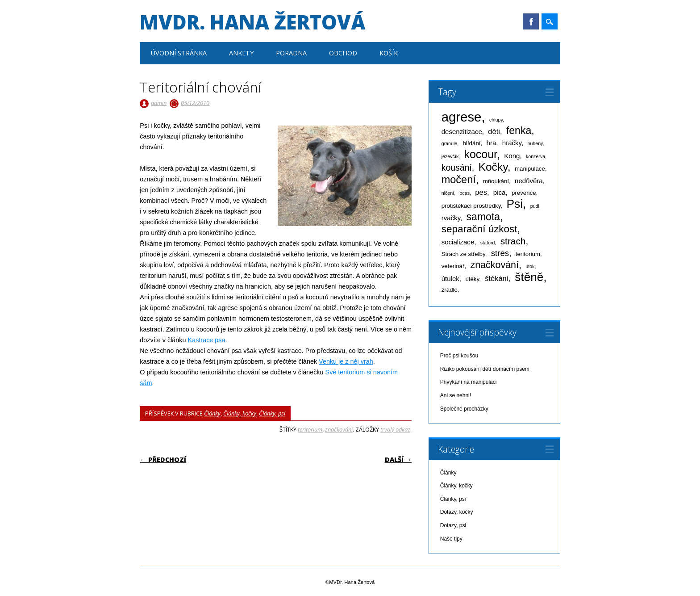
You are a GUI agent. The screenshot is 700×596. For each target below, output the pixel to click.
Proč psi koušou (459, 356)
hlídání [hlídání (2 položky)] (472, 143)
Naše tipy (451, 539)
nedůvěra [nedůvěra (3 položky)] (529, 181)
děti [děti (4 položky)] (494, 131)
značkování (339, 429)
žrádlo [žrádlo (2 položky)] (450, 290)
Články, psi (272, 413)
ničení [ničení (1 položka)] (448, 193)
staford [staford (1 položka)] (488, 243)
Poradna (291, 53)
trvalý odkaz (395, 429)
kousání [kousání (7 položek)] (457, 168)
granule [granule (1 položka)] (450, 143)
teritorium (310, 429)
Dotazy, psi (453, 525)
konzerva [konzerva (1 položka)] (535, 156)
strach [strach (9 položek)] (513, 241)
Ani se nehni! (456, 395)
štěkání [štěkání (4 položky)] (497, 278)
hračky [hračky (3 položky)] (512, 143)
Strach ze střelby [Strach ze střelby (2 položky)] (463, 254)
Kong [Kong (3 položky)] (512, 156)
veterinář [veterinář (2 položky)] (453, 266)
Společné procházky (464, 409)
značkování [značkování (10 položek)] (494, 265)
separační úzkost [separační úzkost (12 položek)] (479, 229)
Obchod (343, 53)
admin (159, 103)
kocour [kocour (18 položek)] (481, 154)
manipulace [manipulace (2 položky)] (530, 169)
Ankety (241, 53)
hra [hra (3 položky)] (492, 143)
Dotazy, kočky (457, 512)
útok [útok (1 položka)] (530, 266)
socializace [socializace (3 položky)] (458, 242)
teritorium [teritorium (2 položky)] (528, 254)
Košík (389, 53)
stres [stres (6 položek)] (500, 253)
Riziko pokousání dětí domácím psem (485, 369)
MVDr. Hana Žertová (252, 22)
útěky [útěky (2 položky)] (472, 279)
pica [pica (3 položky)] (500, 192)
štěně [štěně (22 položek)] (529, 277)
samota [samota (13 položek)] (483, 217)
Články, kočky (240, 413)
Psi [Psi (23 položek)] (515, 204)
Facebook (531, 21)
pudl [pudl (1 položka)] (535, 206)
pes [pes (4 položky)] (481, 192)
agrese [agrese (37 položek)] (462, 117)
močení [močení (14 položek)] (459, 180)
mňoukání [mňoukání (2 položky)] (496, 181)
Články (212, 413)
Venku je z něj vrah (346, 361)
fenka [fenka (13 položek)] (519, 130)
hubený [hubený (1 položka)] (535, 143)
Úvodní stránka (179, 53)
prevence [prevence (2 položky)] (524, 193)
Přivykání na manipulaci (469, 382)
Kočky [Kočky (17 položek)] (493, 167)
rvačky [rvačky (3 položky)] (451, 218)
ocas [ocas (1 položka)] (465, 193)
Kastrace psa (207, 340)
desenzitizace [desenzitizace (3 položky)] (462, 132)
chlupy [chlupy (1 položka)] (496, 120)
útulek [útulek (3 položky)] (450, 279)
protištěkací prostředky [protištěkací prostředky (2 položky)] (471, 206)
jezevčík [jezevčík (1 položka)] (450, 156)
